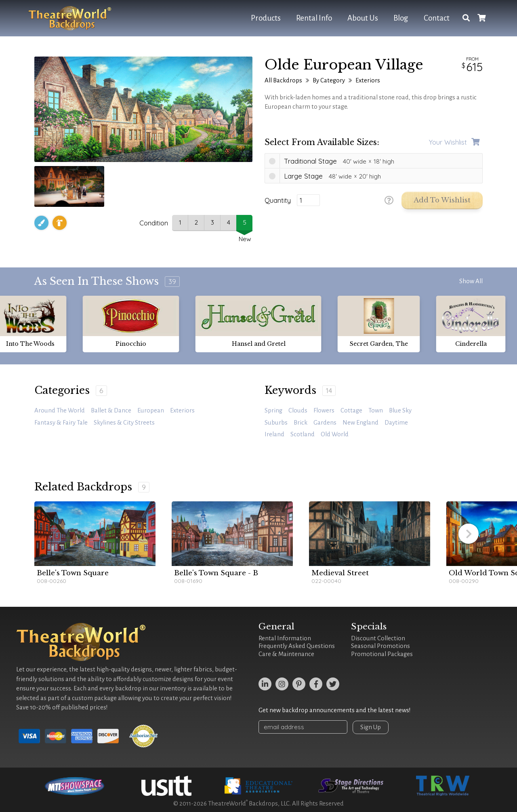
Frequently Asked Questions (297, 646)
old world (335, 434)
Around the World (60, 410)
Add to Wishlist (442, 200)
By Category (329, 80)
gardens (325, 423)
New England (360, 423)
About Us (363, 18)
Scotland (303, 434)
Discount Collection (378, 638)
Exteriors (368, 80)
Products (266, 18)
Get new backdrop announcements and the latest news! (335, 710)
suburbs (276, 423)
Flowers (324, 410)
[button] (469, 534)
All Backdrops (283, 80)
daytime (396, 423)
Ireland (274, 434)
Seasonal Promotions (380, 646)
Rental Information (285, 638)
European (151, 410)
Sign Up (371, 727)
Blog (401, 18)
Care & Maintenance (286, 654)
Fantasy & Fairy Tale (61, 423)
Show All (471, 281)
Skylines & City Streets (124, 423)
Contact (437, 18)
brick (301, 423)
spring (273, 410)
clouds (298, 410)
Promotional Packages (382, 654)
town (376, 410)
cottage (351, 410)
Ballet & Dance (111, 410)
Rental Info (314, 18)
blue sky (400, 410)
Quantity (278, 200)
